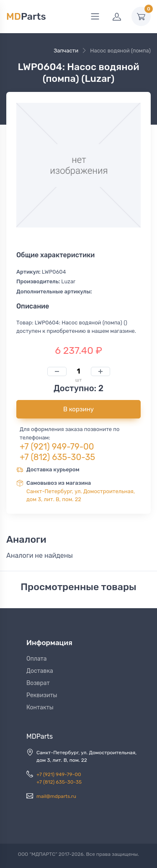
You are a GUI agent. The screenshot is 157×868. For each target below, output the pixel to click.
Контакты (40, 707)
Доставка (40, 671)
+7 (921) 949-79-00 (57, 447)
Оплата (37, 659)
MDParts (40, 736)
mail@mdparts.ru (56, 796)
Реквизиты (42, 695)
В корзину (78, 409)
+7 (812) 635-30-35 (57, 457)
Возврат (38, 683)
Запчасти (66, 51)
